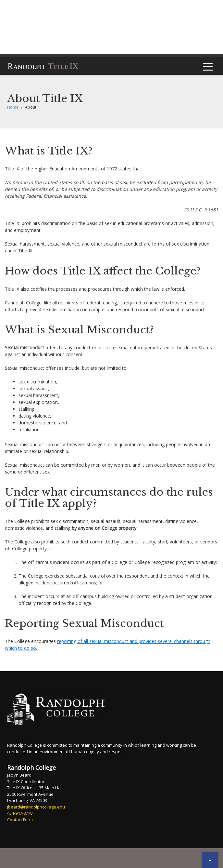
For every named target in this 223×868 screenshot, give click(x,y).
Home (13, 107)
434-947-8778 (20, 813)
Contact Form (20, 820)
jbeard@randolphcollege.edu (36, 807)
